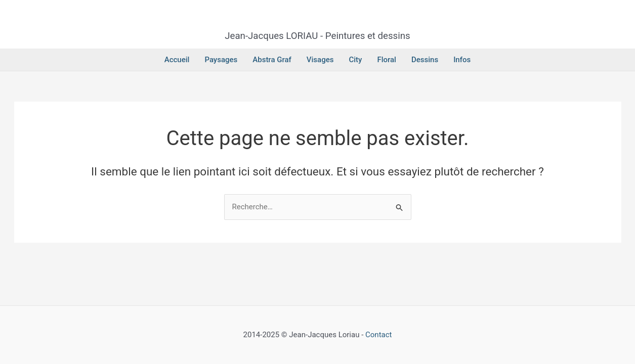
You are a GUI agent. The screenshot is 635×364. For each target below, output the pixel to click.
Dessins (425, 60)
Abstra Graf (272, 60)
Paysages (221, 60)
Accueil (177, 60)
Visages (320, 60)
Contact (378, 335)
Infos (462, 60)
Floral (387, 60)
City (355, 60)
